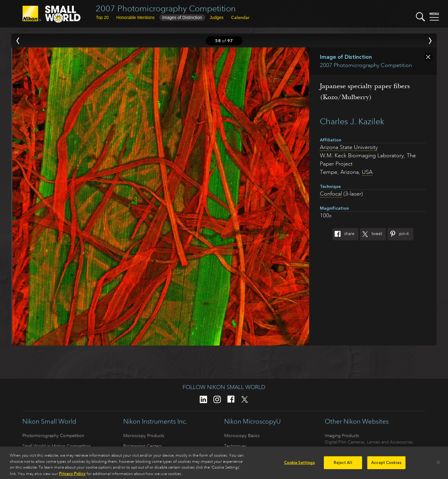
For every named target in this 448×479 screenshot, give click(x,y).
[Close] (438, 465)
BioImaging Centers (143, 446)
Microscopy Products (144, 436)
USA (367, 172)
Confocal (331, 194)
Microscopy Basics (242, 436)
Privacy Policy (72, 476)
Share (343, 234)
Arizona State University (349, 147)
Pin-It (398, 234)
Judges (217, 17)
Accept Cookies (386, 465)
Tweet (371, 234)
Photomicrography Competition (53, 436)
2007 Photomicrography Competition (166, 8)
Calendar (240, 17)
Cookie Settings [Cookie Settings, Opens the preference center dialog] (300, 465)
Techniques (235, 446)
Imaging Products (342, 436)
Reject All (343, 465)
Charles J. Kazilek (352, 121)
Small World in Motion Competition (57, 446)
